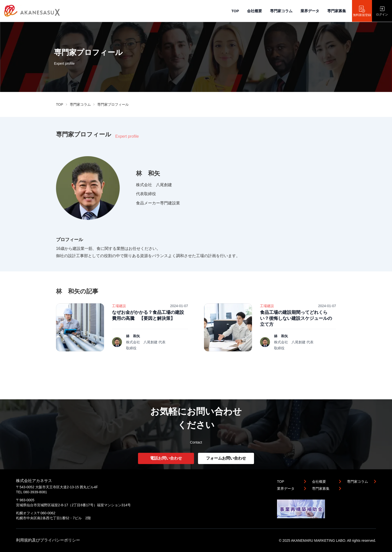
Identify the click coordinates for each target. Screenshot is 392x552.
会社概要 (254, 11)
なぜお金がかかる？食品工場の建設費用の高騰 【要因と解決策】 (148, 315)
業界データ (310, 11)
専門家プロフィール (113, 104)
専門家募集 (337, 11)
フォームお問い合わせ (226, 458)
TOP (235, 11)
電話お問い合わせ (166, 458)
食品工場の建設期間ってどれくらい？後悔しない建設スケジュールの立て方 (296, 318)
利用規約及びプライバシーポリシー (48, 540)
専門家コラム (281, 11)
